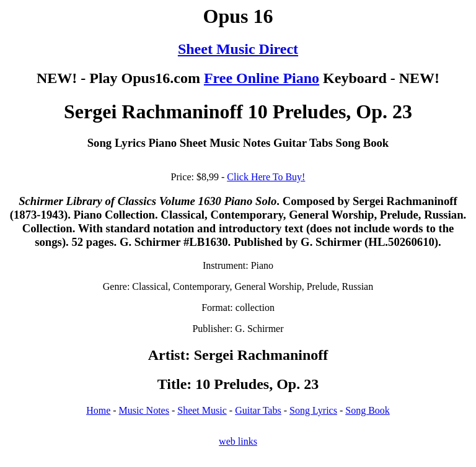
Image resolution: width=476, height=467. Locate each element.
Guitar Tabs (258, 410)
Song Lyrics (313, 410)
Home (98, 410)
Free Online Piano (262, 78)
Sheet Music (202, 410)
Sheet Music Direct (238, 49)
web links (238, 441)
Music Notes (144, 410)
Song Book (368, 410)
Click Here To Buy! (266, 177)
